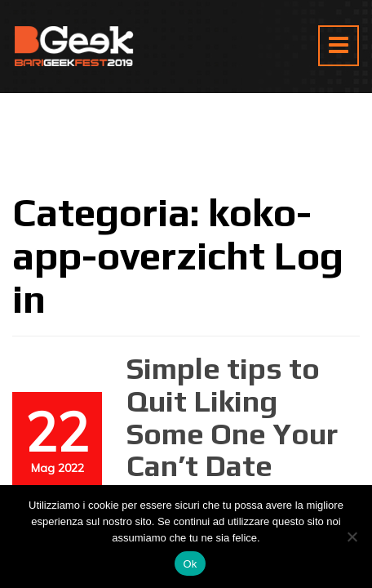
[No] (352, 537)
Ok (190, 564)
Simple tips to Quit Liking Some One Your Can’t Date (232, 417)
